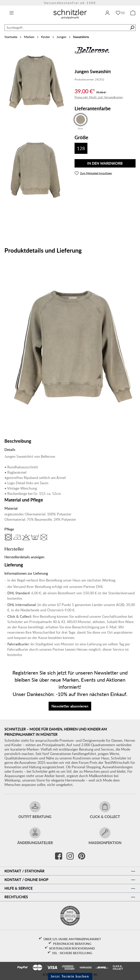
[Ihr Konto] (107, 13)
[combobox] (67, 28)
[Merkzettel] (120, 13)
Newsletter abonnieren (70, 706)
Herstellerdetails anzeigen (24, 557)
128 (81, 148)
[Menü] (12, 13)
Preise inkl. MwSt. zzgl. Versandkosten (99, 97)
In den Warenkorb (105, 163)
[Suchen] (132, 28)
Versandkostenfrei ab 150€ (70, 3)
